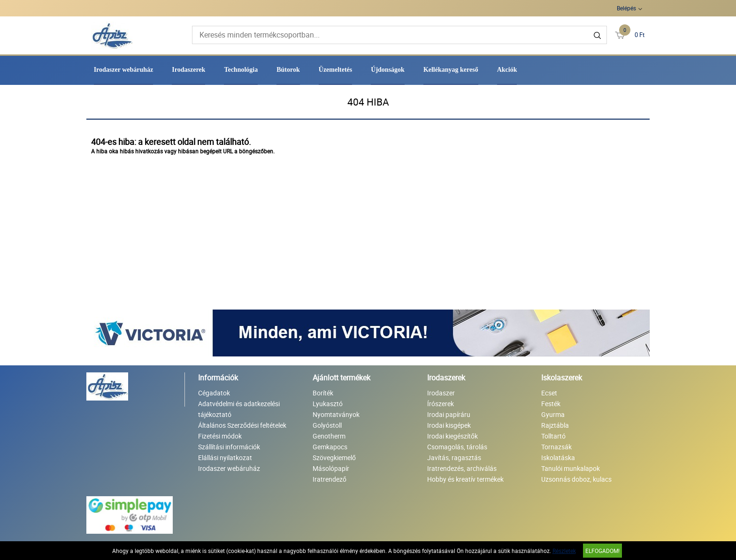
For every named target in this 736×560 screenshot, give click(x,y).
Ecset (549, 393)
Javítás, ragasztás (454, 458)
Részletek (564, 551)
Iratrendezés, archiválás (462, 468)
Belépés (626, 8)
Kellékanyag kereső (451, 70)
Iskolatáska (558, 458)
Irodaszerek (188, 70)
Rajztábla (555, 425)
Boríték (323, 393)
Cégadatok (214, 393)
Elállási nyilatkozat (225, 458)
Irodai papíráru (449, 414)
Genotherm (329, 436)
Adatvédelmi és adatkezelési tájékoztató (239, 409)
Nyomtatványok (336, 414)
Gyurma (553, 414)
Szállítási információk (229, 447)
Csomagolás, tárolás (457, 447)
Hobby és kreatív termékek (465, 479)
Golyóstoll (327, 425)
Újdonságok (388, 70)
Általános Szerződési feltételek (242, 425)
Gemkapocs (330, 447)
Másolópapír (331, 468)
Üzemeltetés (336, 70)
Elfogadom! (602, 551)
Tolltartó (553, 436)
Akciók (507, 70)
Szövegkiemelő (334, 458)
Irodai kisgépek (449, 425)
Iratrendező (330, 479)
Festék (551, 404)
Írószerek (441, 404)
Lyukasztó (328, 404)
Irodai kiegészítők (452, 436)
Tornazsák (556, 447)
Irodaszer (441, 393)
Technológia (241, 70)
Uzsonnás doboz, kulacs (576, 479)
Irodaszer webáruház (124, 70)
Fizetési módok (220, 436)
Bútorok (288, 70)
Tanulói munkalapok (571, 468)
